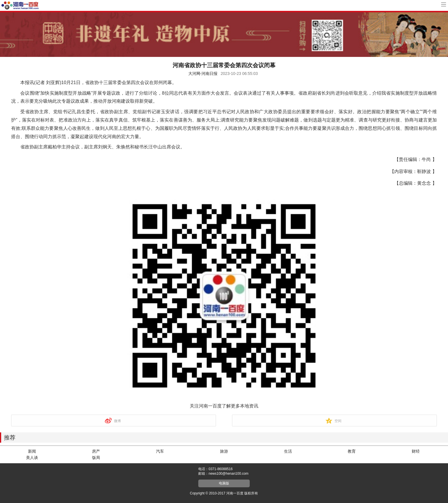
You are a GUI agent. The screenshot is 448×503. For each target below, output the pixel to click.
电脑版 (224, 483)
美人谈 (32, 458)
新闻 (32, 451)
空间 (338, 421)
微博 (117, 421)
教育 (352, 451)
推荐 (10, 438)
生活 (288, 451)
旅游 (224, 451)
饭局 (96, 458)
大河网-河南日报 (203, 73)
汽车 (160, 451)
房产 (96, 451)
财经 (416, 451)
